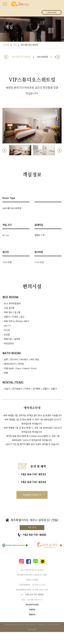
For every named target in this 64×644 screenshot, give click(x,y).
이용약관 (32, 610)
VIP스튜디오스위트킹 (21, 57)
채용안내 (32, 615)
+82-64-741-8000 (34, 535)
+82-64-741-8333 (33, 474)
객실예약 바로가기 (32, 495)
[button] (6, 57)
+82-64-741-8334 (33, 482)
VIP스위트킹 (42, 57)
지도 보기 (32, 528)
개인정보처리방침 (32, 605)
